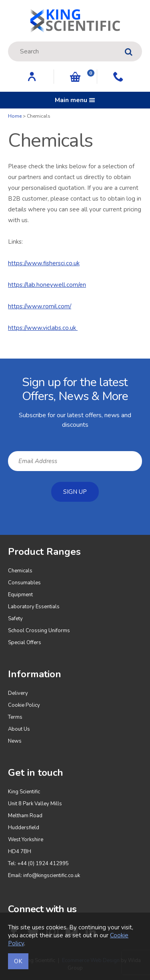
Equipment (20, 595)
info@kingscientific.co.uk (52, 875)
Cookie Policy (24, 705)
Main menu (75, 100)
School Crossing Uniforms (39, 631)
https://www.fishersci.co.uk (44, 263)
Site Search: (8, 42)
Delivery (18, 693)
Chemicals (20, 571)
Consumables (24, 583)
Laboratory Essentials (34, 607)
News (15, 741)
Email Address (0, 365)
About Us (19, 729)
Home (15, 116)
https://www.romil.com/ (40, 306)
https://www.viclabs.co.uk (43, 328)
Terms (15, 717)
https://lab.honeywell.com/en (47, 285)
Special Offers (25, 643)
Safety (15, 619)
